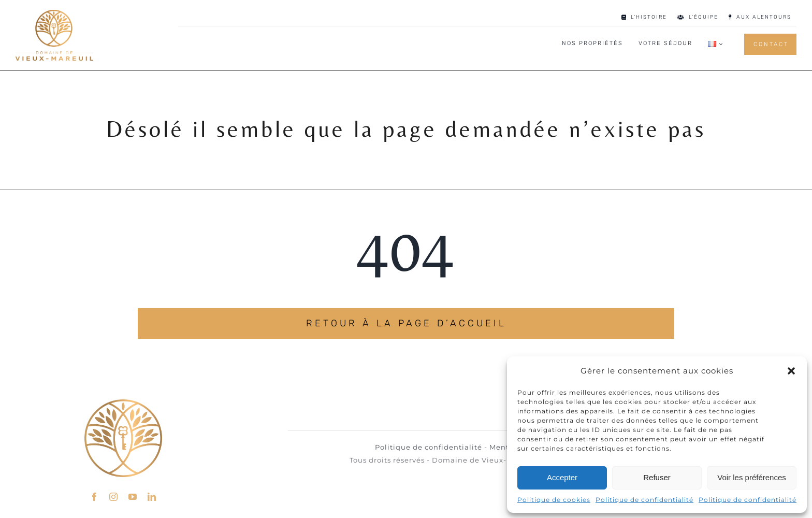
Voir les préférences (752, 477)
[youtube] (133, 492)
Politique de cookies (554, 500)
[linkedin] (152, 492)
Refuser (657, 477)
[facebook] (95, 492)
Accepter (562, 477)
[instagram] (114, 492)
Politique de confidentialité (644, 500)
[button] (791, 371)
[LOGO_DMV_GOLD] (54, 14)
